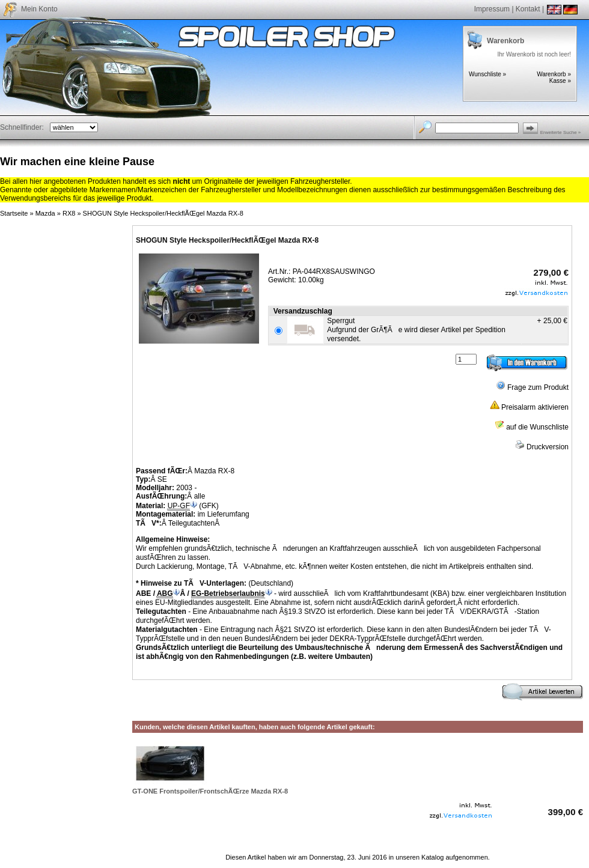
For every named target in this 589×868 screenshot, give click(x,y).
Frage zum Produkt (532, 387)
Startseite (14, 213)
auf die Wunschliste (532, 427)
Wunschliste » (487, 74)
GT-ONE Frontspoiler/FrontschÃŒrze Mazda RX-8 (210, 791)
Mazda (45, 213)
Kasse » (560, 81)
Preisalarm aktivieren (529, 407)
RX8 (69, 213)
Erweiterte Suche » (561, 132)
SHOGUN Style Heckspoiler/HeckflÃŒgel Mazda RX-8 (163, 213)
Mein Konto (39, 9)
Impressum (492, 9)
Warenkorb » (554, 74)
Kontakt (528, 9)
